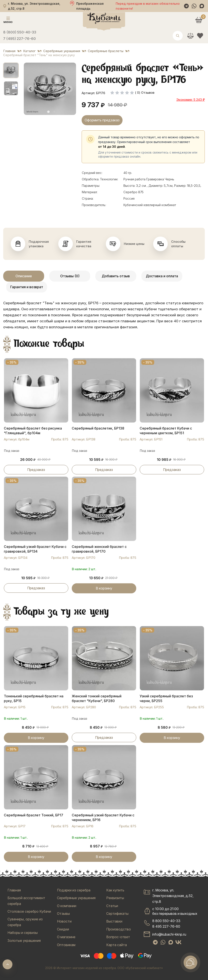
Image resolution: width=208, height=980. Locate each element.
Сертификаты (117, 914)
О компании (67, 906)
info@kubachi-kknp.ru (169, 934)
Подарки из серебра (74, 890)
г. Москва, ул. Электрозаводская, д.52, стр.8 (173, 896)
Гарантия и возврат (27, 287)
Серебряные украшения (76, 898)
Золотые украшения (24, 941)
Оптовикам (66, 945)
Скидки (63, 929)
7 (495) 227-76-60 (19, 39)
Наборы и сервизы (23, 933)
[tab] (48, 112)
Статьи (112, 906)
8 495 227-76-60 (166, 926)
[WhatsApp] (194, 6)
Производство (119, 929)
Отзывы (63, 914)
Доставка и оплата (162, 276)
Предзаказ (36, 470)
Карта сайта (117, 945)
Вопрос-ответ (118, 937)
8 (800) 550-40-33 (20, 32)
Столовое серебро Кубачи (29, 911)
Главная (14, 890)
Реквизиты (115, 898)
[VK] (178, 942)
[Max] (202, 6)
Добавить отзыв (116, 276)
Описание (24, 276)
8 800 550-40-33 (166, 921)
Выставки (114, 921)
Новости (64, 921)
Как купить (115, 890)
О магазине (66, 937)
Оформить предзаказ (102, 120)
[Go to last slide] (31, 89)
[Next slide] (69, 89)
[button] (11, 70)
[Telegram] (186, 6)
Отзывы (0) (70, 276)
